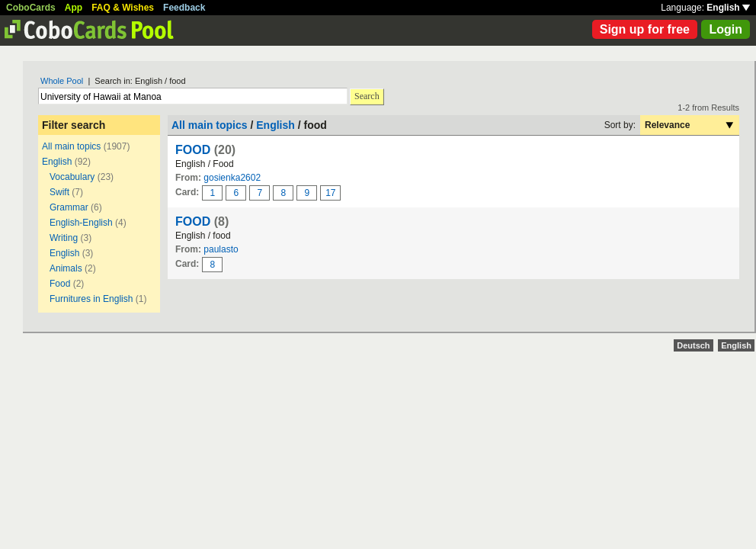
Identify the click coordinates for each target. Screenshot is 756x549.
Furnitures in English (91, 299)
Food (60, 284)
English (728, 8)
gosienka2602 (232, 178)
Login (726, 29)
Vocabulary (72, 177)
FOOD (193, 150)
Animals (66, 268)
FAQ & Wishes (123, 8)
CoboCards (31, 8)
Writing (64, 238)
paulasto (221, 249)
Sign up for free (645, 29)
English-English (81, 223)
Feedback (184, 8)
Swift (59, 192)
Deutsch (693, 345)
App (74, 8)
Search (367, 96)
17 (330, 193)
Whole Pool (62, 81)
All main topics (71, 146)
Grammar (69, 207)
